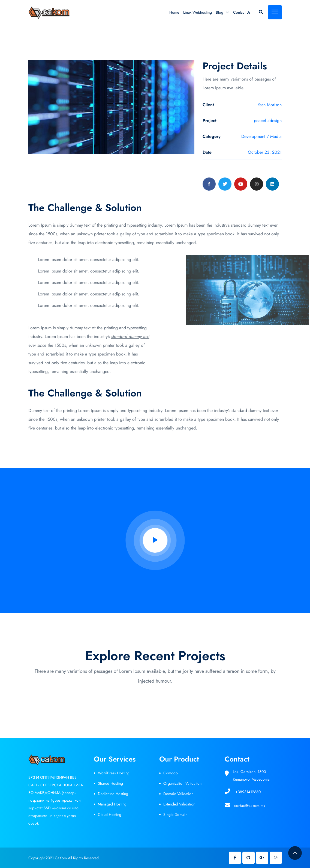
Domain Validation (178, 794)
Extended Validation (179, 804)
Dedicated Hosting (113, 794)
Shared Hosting (110, 783)
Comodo (171, 773)
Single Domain (175, 814)
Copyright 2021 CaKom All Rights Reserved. (64, 858)
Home (174, 12)
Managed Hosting (112, 804)
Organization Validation (182, 783)
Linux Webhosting (198, 12)
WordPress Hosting (114, 773)
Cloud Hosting (110, 814)
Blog (220, 12)
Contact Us (242, 12)
